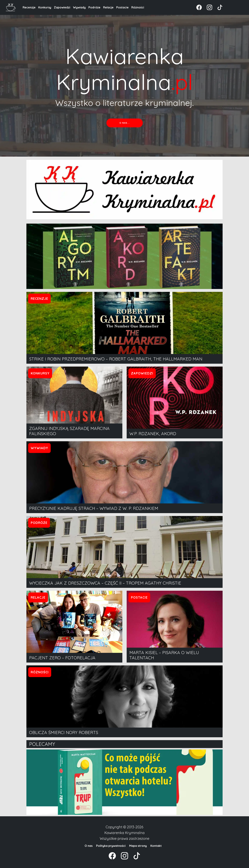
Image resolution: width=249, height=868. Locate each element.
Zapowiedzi (62, 7)
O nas (89, 846)
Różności (138, 7)
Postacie (122, 7)
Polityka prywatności (111, 846)
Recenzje (29, 7)
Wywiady (79, 7)
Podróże (94, 7)
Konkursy (45, 7)
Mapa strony (138, 846)
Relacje (108, 7)
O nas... (124, 123)
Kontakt (156, 846)
